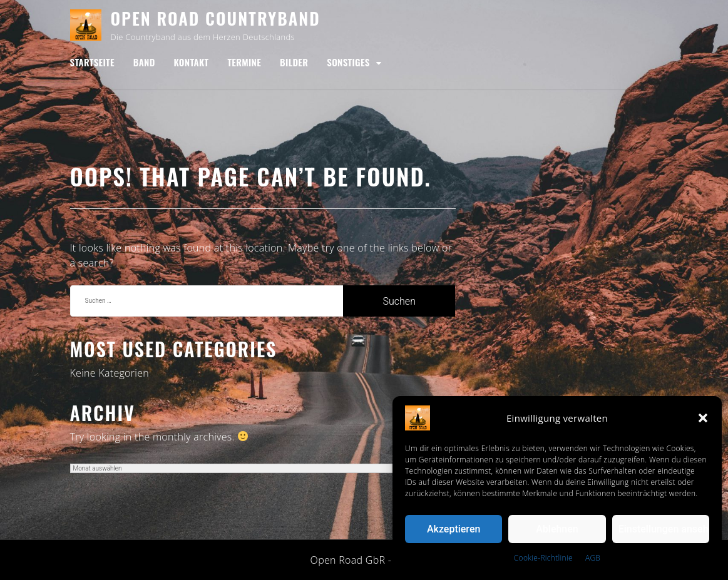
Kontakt (192, 62)
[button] (703, 418)
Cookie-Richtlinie (543, 558)
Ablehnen (557, 529)
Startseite (92, 62)
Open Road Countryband (216, 18)
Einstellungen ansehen (664, 529)
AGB (593, 558)
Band (144, 62)
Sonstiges (348, 62)
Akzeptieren (454, 529)
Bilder (294, 62)
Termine (244, 62)
